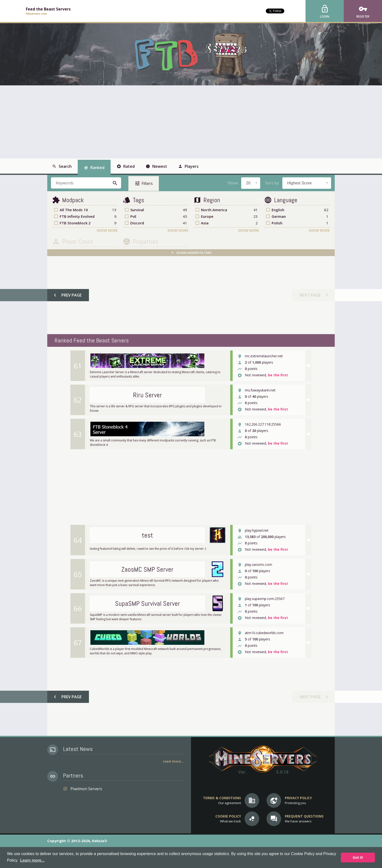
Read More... (173, 761)
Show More (107, 230)
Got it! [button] (358, 858)
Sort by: (272, 183)
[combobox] (251, 183)
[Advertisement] (191, 122)
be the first (278, 375)
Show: (233, 183)
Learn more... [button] (32, 860)
